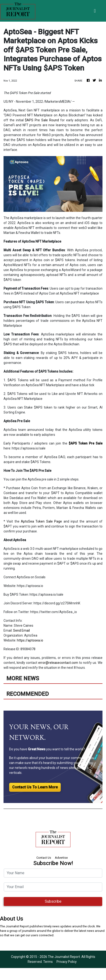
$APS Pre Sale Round (42, 120)
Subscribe (53, 901)
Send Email (21, 630)
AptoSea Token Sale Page (42, 521)
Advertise (61, 858)
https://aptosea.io (30, 640)
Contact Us (44, 858)
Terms (48, 962)
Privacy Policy (67, 962)
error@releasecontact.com (58, 663)
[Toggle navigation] (95, 11)
